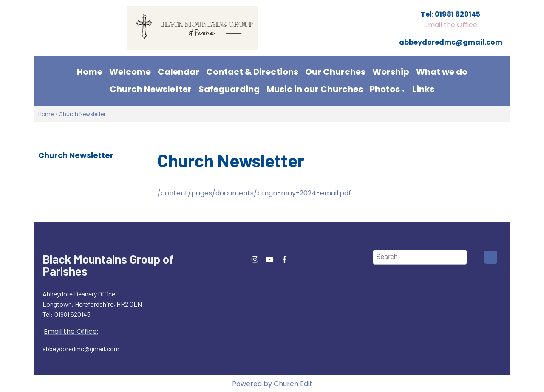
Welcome (130, 72)
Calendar (178, 72)
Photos (385, 89)
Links (423, 89)
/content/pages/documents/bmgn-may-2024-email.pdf (254, 193)
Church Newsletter (151, 89)
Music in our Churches (315, 89)
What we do (442, 72)
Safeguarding (229, 89)
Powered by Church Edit (272, 384)
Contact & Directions (252, 72)
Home (90, 72)
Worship (391, 72)
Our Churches (335, 72)
